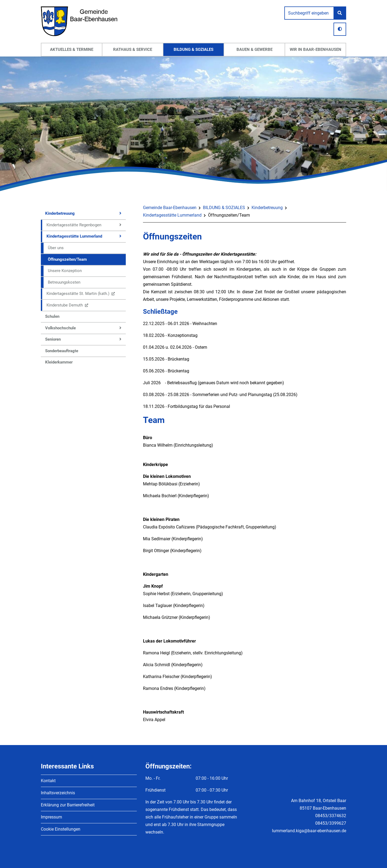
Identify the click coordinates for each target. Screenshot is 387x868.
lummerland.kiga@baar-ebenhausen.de (309, 831)
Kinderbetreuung (267, 208)
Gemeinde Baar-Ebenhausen (170, 208)
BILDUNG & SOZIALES (224, 208)
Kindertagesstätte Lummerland (172, 215)
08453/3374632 (331, 816)
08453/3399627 (331, 823)
